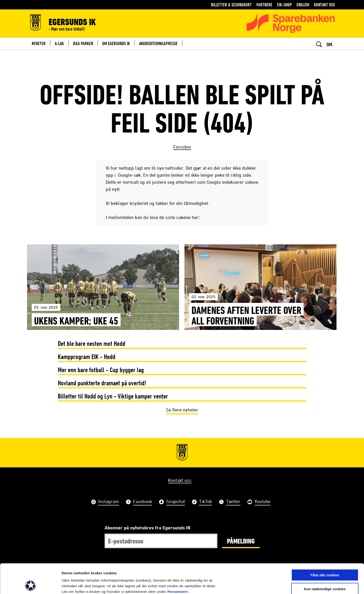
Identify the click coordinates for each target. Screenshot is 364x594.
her (91, 569)
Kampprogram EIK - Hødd (87, 357)
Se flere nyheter (182, 410)
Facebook (143, 502)
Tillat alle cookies (325, 547)
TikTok (205, 502)
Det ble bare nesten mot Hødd (92, 343)
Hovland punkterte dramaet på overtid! (102, 383)
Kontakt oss (324, 5)
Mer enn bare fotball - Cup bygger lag (101, 370)
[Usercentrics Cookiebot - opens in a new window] (30, 585)
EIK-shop (284, 5)
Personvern (178, 564)
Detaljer (250, 585)
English (303, 5)
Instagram (109, 502)
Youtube (262, 502)
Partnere (264, 5)
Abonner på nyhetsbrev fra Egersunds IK (148, 528)
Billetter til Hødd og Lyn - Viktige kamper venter (113, 396)
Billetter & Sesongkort (231, 5)
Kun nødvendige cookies (325, 561)
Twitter (233, 502)
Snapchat (176, 502)
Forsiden (182, 147)
